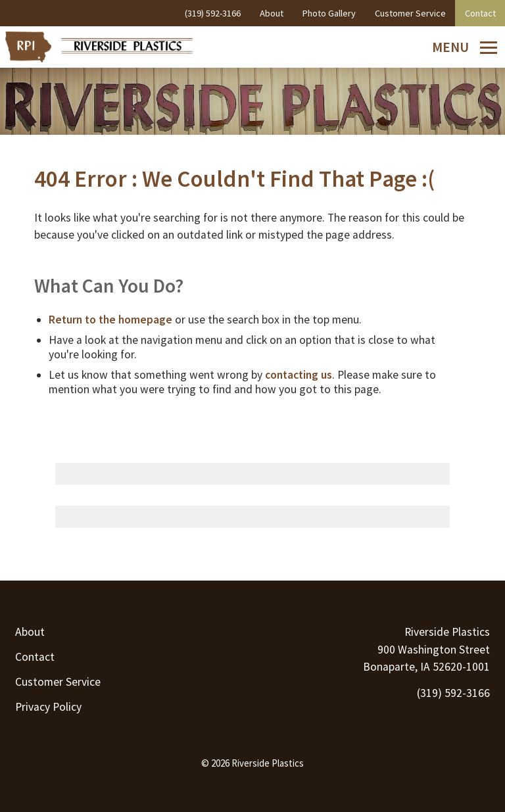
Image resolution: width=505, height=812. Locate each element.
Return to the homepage (110, 320)
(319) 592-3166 (453, 693)
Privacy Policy (48, 707)
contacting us (299, 375)
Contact (35, 657)
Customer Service (58, 682)
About (30, 632)
